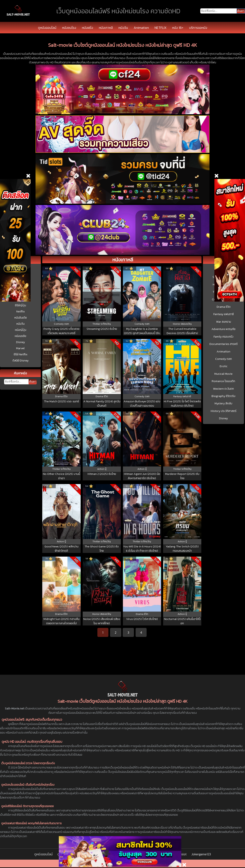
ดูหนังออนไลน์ (47, 28)
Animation (141, 28)
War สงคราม (224, 322)
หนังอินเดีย (21, 318)
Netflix (21, 312)
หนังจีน (123, 28)
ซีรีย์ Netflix (21, 354)
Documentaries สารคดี (224, 344)
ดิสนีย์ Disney (21, 361)
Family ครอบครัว (223, 337)
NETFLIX (160, 28)
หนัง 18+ (178, 28)
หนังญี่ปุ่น (21, 330)
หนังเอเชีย (20, 336)
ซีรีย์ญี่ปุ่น (20, 305)
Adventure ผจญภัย (223, 329)
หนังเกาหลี (106, 28)
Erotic (224, 366)
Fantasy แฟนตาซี (224, 314)
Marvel (20, 348)
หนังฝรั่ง (87, 28)
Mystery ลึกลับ (223, 404)
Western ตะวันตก (224, 389)
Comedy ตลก (224, 359)
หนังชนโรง (69, 28)
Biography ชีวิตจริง (223, 396)
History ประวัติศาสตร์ (224, 411)
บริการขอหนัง (198, 28)
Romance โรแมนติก (223, 381)
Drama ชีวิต (224, 307)
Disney (21, 342)
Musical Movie (223, 374)
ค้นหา (33, 382)
